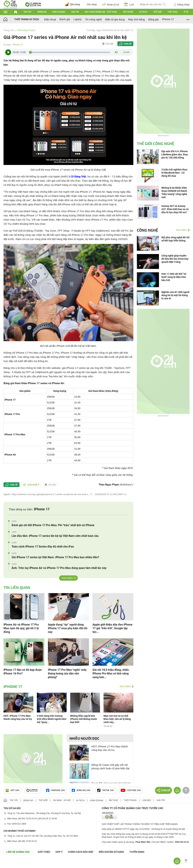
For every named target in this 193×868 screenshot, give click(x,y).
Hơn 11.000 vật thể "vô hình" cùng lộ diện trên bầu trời (174, 277)
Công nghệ (147, 230)
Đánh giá (65, 19)
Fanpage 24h (56, 790)
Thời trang (130, 800)
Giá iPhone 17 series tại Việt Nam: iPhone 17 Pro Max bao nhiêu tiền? (55, 557)
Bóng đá (42, 12)
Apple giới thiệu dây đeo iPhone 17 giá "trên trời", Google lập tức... (112, 628)
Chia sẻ (128, 44)
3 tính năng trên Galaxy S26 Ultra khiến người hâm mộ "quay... (52, 719)
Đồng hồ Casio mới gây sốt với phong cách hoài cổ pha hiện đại (110, 767)
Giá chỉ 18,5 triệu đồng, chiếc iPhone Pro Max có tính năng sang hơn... (111, 673)
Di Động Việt (79, 177)
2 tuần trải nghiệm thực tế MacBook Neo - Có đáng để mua (174, 173)
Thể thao (173, 12)
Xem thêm (67, 578)
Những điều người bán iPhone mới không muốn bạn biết (84, 719)
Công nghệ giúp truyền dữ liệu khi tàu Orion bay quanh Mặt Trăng (175, 259)
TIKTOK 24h (106, 790)
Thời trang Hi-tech (27, 19)
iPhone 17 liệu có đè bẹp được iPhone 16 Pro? (23, 672)
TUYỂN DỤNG (137, 852)
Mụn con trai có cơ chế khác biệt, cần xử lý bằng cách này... (117, 719)
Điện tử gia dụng (115, 19)
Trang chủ (9, 30)
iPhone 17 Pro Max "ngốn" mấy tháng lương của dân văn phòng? (67, 673)
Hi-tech (143, 12)
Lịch (129, 4)
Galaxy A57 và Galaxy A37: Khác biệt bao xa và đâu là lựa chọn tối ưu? (175, 209)
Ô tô (186, 12)
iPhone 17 (168, 19)
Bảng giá (153, 19)
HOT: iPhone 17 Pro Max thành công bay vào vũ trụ (110, 748)
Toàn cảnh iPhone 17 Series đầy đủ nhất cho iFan (43, 547)
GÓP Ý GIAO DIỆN (10, 863)
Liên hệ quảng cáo (18, 852)
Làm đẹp (147, 800)
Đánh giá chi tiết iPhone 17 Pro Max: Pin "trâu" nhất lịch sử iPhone (53, 525)
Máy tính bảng (136, 19)
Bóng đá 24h (81, 790)
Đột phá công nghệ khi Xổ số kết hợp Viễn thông (175, 239)
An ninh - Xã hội (62, 800)
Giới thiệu (44, 852)
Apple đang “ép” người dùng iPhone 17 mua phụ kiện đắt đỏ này (68, 628)
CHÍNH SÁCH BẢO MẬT (81, 852)
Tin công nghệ (93, 19)
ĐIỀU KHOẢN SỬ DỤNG (111, 852)
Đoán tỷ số (110, 4)
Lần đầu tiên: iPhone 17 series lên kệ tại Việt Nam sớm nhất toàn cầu (55, 536)
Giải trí (75, 12)
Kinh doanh (59, 12)
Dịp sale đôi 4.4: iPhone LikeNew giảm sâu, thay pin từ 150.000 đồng (175, 154)
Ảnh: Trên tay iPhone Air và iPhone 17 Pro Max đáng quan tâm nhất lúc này (59, 568)
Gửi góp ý (31, 485)
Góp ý (59, 852)
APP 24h (12, 790)
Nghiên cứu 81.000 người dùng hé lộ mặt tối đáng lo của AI (175, 295)
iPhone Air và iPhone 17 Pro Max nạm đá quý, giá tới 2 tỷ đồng (21, 628)
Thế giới (157, 12)
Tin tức (27, 12)
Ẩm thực (114, 800)
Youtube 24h (131, 790)
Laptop (78, 19)
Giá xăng (92, 4)
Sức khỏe (128, 12)
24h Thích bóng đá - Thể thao (101, 12)
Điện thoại (50, 19)
